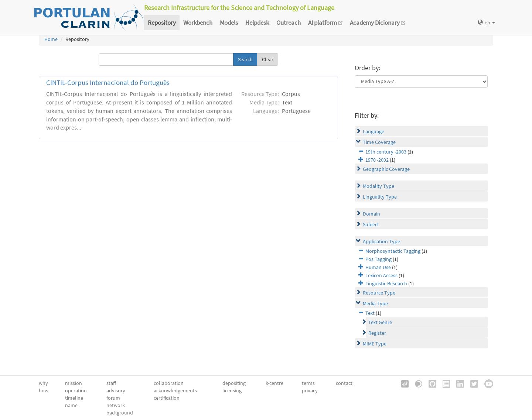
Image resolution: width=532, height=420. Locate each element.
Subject (371, 224)
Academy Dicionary (378, 23)
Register (377, 333)
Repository (162, 23)
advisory (116, 390)
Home (51, 39)
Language (374, 131)
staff (111, 383)
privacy (310, 390)
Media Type (375, 303)
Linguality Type (380, 197)
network (116, 405)
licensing (232, 390)
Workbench (198, 23)
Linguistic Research (386, 283)
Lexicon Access (381, 275)
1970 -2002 (377, 160)
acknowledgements (175, 390)
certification (167, 398)
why (43, 383)
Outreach (289, 23)
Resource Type (379, 293)
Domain (371, 214)
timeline (74, 398)
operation (76, 390)
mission (74, 383)
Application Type (381, 241)
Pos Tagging (378, 259)
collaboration (169, 383)
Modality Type (378, 186)
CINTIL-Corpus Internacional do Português (108, 82)
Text (370, 313)
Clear (268, 59)
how (44, 390)
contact (344, 383)
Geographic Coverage (386, 169)
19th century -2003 (386, 152)
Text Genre (380, 322)
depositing (234, 383)
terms (308, 383)
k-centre (274, 383)
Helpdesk (257, 23)
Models (229, 23)
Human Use (378, 267)
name (71, 405)
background (120, 413)
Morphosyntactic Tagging (393, 251)
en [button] (486, 23)
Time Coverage (379, 142)
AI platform (325, 23)
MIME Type (375, 344)
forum (113, 398)
